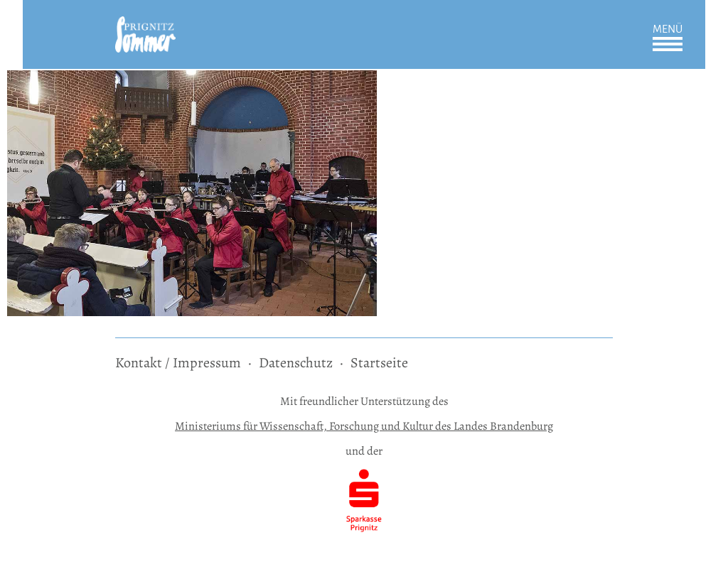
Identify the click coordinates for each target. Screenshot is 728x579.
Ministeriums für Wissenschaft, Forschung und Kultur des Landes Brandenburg (364, 426)
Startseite (379, 363)
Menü (668, 29)
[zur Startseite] (145, 26)
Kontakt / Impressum (178, 363)
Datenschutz (296, 363)
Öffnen (668, 44)
